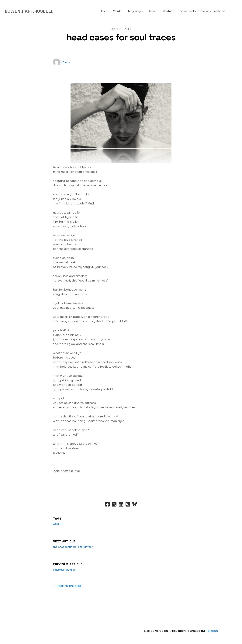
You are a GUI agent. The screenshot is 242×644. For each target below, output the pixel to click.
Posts (66, 62)
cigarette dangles (64, 570)
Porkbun (212, 631)
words (58, 524)
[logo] (29, 11)
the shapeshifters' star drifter (73, 547)
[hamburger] (58, 11)
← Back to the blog (67, 586)
